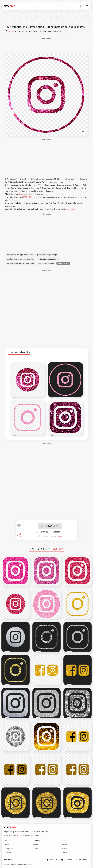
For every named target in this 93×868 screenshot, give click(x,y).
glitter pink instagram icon (48, 259)
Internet (31, 194)
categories (71, 209)
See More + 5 (63, 263)
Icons (21, 194)
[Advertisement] (46, 46)
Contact (36, 849)
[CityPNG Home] (9, 6)
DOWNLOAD (50, 526)
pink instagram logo (46, 263)
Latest (7, 845)
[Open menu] (87, 6)
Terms (65, 845)
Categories (8, 849)
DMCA (65, 852)
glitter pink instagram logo (47, 255)
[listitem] (52, 860)
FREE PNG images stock (32, 197)
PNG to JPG (9, 852)
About (35, 845)
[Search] (81, 6)
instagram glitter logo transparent (20, 255)
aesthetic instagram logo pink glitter (21, 259)
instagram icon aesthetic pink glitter (21, 263)
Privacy (65, 849)
